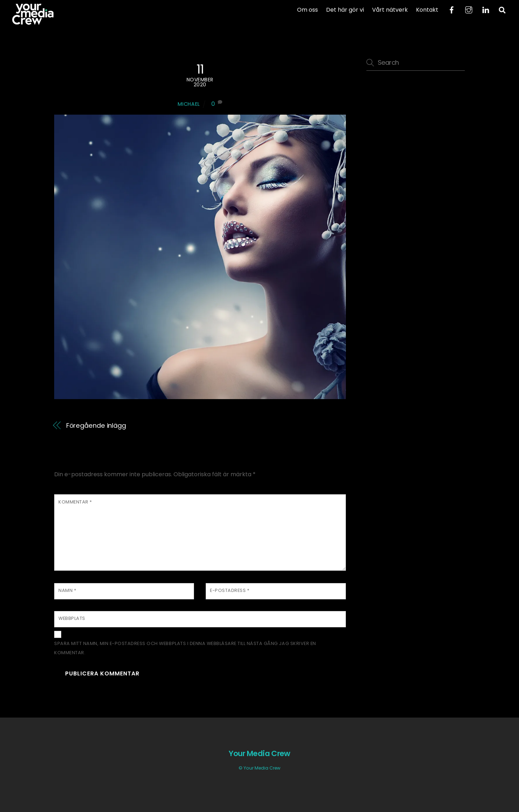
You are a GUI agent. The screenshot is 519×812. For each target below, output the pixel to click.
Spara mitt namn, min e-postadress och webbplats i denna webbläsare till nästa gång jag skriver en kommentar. (185, 648)
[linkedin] (486, 9)
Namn (67, 590)
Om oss (307, 10)
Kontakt (427, 10)
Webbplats (72, 618)
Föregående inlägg (96, 425)
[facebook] (452, 9)
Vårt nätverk (390, 10)
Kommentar (75, 502)
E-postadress (230, 590)
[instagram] (469, 9)
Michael (189, 104)
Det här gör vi (345, 10)
